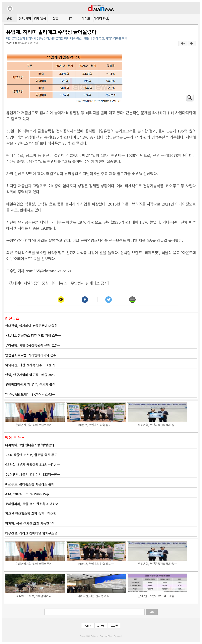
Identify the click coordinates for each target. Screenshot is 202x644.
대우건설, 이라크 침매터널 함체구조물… (33, 533)
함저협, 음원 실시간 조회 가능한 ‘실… (31, 523)
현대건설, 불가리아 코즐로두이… (35, 425)
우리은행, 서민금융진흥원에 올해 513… (32, 345)
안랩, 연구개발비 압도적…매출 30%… (32, 375)
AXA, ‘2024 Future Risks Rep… (29, 494)
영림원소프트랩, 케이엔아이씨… (35, 596)
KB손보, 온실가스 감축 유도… (96, 425)
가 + (183, 43)
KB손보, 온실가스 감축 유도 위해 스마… (33, 335)
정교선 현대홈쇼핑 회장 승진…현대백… (32, 514)
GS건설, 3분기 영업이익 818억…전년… (32, 464)
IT (71, 18)
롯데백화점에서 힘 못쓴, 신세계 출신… (32, 384)
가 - (191, 43)
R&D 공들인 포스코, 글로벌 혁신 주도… (33, 455)
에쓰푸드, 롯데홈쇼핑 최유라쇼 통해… (31, 484)
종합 (10, 18)
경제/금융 (40, 18)
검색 (152, 612)
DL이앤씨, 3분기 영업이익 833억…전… (33, 474)
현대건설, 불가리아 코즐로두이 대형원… (33, 326)
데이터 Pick (101, 18)
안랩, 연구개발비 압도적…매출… (157, 596)
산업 (55, 18)
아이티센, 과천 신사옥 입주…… (96, 596)
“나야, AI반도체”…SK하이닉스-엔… (30, 394)
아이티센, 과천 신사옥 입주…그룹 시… (32, 365)
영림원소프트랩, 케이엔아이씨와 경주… (32, 355)
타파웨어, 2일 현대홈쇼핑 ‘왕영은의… (31, 445)
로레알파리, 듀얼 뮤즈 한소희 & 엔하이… (33, 504)
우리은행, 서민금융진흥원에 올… (157, 425)
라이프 (86, 18)
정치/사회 (25, 18)
